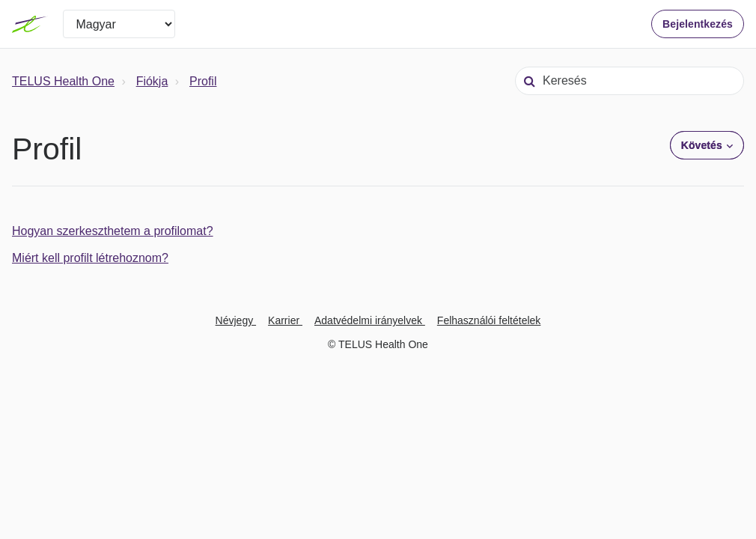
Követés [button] (702, 145)
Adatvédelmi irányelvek (370, 320)
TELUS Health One (63, 81)
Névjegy (236, 320)
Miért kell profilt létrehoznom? (90, 258)
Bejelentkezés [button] (698, 24)
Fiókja (152, 81)
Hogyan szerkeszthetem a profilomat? (113, 231)
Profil (203, 81)
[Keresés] (630, 81)
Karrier (285, 320)
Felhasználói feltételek (489, 320)
